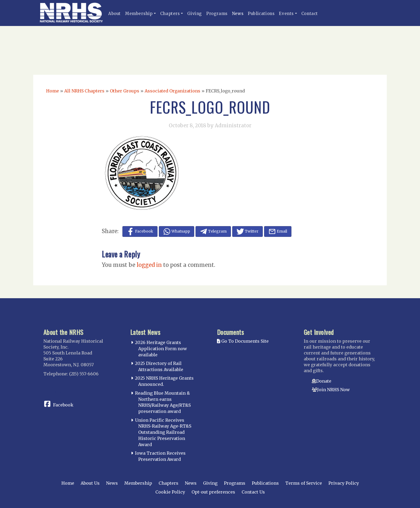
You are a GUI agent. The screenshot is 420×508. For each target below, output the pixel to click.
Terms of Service (304, 483)
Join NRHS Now (333, 390)
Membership (139, 14)
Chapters (170, 14)
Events (286, 14)
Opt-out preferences (213, 492)
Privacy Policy (344, 483)
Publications (261, 14)
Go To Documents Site (243, 341)
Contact (310, 14)
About (115, 14)
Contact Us (253, 492)
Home (52, 91)
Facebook (63, 405)
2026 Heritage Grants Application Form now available (161, 349)
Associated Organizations (172, 91)
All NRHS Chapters (84, 91)
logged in (149, 265)
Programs (217, 14)
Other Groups (125, 91)
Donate (324, 381)
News (238, 14)
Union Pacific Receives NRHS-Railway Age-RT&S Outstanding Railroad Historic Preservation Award (163, 432)
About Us (90, 483)
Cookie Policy (170, 492)
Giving (195, 14)
